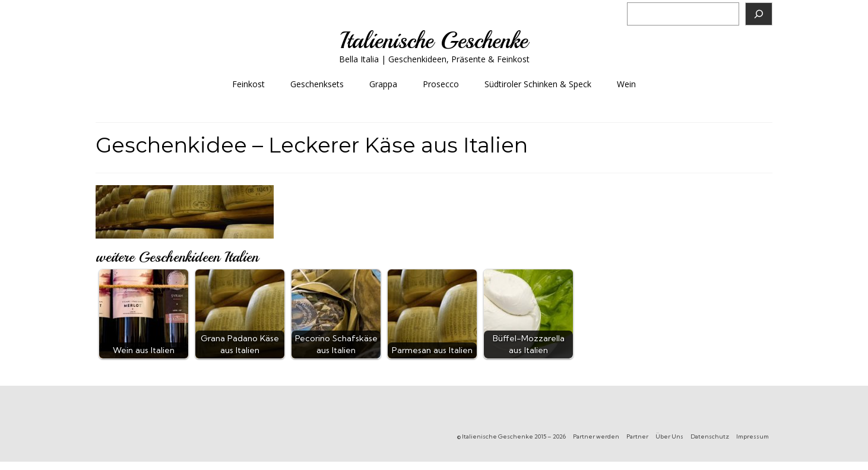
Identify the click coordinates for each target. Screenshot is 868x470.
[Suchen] (759, 14)
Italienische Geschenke (434, 41)
